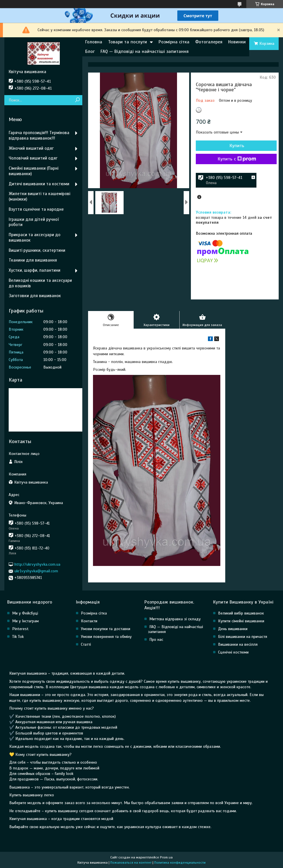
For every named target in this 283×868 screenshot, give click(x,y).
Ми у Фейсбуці (25, 613)
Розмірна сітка (174, 42)
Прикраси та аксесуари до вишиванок (35, 237)
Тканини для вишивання (33, 260)
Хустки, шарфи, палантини (35, 270)
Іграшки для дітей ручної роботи (34, 222)
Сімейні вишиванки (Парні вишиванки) (33, 171)
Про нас (156, 640)
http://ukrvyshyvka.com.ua (37, 564)
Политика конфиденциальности (180, 863)
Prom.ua (166, 857)
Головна (94, 42)
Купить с (237, 159)
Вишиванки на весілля (238, 644)
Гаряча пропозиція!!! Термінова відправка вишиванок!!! (39, 135)
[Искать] (77, 100)
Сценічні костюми (233, 652)
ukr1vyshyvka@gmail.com (36, 571)
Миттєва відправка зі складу (175, 619)
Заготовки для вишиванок (35, 296)
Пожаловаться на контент (131, 863)
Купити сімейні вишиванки (241, 621)
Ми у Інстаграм (25, 621)
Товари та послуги (127, 42)
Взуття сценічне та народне (36, 209)
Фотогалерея (209, 42)
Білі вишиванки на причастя (243, 637)
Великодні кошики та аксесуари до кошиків (40, 283)
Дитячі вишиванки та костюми (39, 184)
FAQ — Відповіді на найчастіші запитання (145, 51)
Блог (90, 51)
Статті (86, 644)
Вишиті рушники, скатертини (37, 250)
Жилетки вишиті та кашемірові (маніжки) (39, 196)
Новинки (237, 42)
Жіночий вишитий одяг (31, 148)
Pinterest (20, 629)
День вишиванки (233, 629)
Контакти (89, 621)
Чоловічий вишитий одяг (33, 158)
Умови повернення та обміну (106, 637)
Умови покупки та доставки (106, 629)
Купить (237, 146)
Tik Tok (18, 637)
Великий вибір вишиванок (241, 613)
